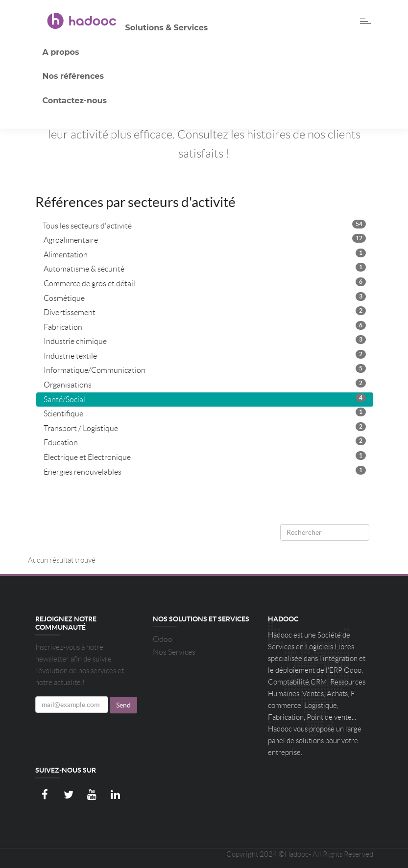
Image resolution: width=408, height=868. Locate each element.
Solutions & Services (167, 28)
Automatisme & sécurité (205, 268)
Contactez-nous (75, 101)
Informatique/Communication (205, 369)
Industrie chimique (205, 340)
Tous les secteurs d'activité (204, 225)
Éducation (205, 442)
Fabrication (205, 326)
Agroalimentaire (205, 239)
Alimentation (205, 254)
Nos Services (174, 652)
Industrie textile (205, 355)
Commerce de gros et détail (205, 283)
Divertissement (205, 311)
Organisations (205, 384)
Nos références (73, 76)
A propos (61, 52)
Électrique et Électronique (205, 456)
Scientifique (205, 413)
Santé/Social (205, 399)
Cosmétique (205, 297)
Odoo (163, 639)
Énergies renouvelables (205, 471)
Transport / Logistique (205, 427)
